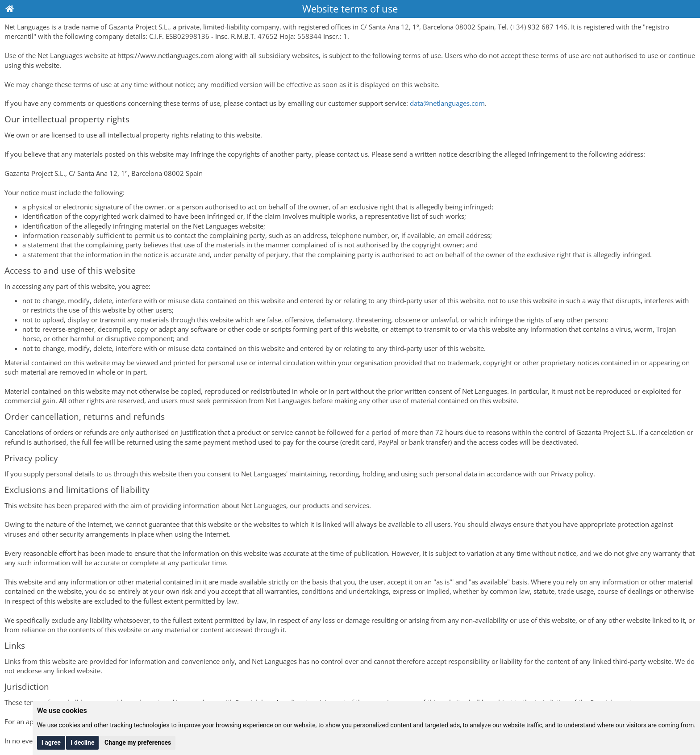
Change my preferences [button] (138, 742)
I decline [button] (82, 742)
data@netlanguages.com (447, 103)
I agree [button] (51, 742)
